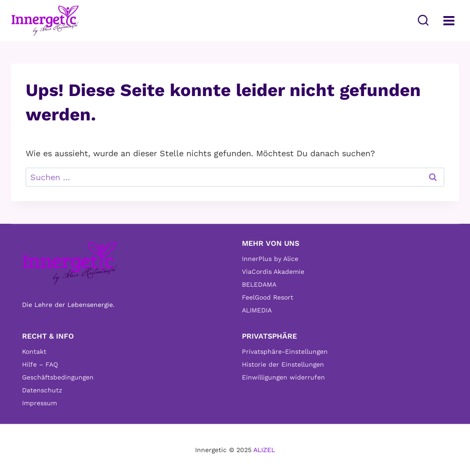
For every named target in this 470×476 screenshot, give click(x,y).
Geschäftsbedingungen (58, 377)
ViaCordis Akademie (273, 272)
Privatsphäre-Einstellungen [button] (285, 351)
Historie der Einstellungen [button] (283, 364)
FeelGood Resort (268, 297)
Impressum (39, 403)
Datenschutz (42, 390)
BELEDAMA (259, 284)
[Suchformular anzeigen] (423, 21)
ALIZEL (264, 450)
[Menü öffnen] (449, 20)
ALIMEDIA (257, 310)
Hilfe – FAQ (40, 364)
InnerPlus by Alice (270, 259)
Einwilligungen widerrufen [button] (283, 377)
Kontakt (34, 351)
